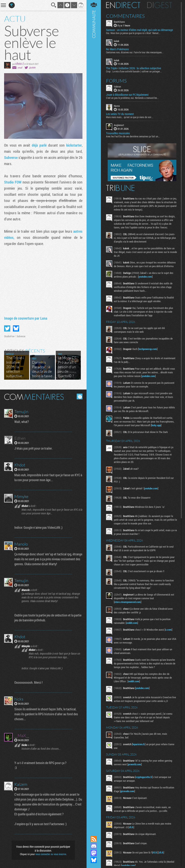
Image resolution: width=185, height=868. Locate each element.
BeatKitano (119, 22)
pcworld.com (135, 764)
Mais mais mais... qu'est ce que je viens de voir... (130, 117)
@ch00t (32, 68)
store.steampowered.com (128, 602)
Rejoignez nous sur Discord (94, 846)
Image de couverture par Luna (26, 318)
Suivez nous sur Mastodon (94, 853)
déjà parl (38, 145)
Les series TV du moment (120, 114)
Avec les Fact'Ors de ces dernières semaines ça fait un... (133, 136)
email (20, 68)
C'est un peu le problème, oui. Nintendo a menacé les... (132, 98)
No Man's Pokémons (117, 49)
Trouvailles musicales (118, 133)
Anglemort (119, 125)
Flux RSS (94, 839)
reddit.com (132, 623)
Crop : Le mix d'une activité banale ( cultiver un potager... (134, 71)
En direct (123, 5)
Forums (116, 81)
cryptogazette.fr (144, 777)
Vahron (117, 87)
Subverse (11, 157)
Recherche (54, 5)
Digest (160, 5)
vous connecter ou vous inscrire (51, 854)
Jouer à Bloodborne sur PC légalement (127, 95)
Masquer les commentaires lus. (80, 396)
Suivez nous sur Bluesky (94, 860)
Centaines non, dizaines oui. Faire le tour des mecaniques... (135, 52)
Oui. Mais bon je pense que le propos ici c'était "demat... (133, 33)
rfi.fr (131, 827)
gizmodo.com (127, 791)
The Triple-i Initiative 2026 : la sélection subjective (134, 68)
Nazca (117, 106)
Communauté (94, 414)
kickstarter (74, 145)
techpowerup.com (148, 349)
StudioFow (9, 336)
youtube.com (145, 277)
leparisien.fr (139, 744)
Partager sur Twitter (7, 328)
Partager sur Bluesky (16, 328)
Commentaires (125, 16)
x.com (168, 630)
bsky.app (156, 425)
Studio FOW (13, 182)
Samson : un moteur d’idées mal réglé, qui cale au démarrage (139, 30)
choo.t (19, 63)
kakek (116, 41)
